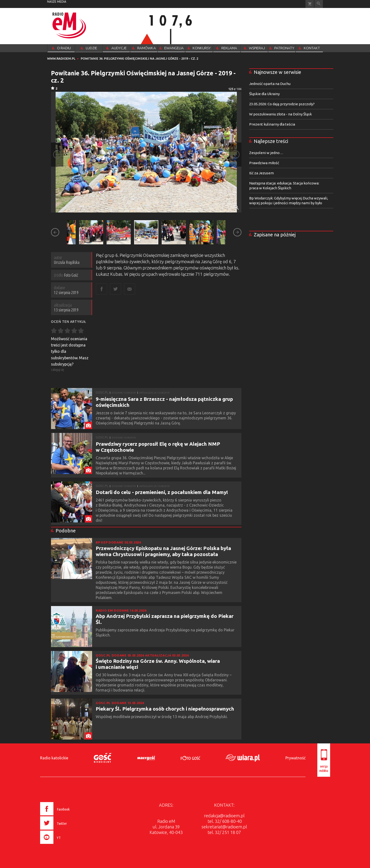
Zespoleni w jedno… (266, 153)
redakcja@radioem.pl (224, 816)
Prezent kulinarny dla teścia (272, 124)
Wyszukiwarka (319, 4)
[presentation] (65, 845)
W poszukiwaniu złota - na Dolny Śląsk (280, 114)
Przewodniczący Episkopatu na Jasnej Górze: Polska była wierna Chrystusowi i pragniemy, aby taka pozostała (163, 551)
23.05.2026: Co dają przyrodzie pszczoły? (282, 104)
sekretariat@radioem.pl (224, 827)
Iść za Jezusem (261, 173)
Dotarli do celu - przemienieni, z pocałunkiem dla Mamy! (162, 492)
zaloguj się (58, 370)
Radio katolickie (54, 758)
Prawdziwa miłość (264, 163)
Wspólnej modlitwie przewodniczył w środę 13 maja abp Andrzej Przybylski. (162, 717)
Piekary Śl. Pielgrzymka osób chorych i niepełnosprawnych (165, 709)
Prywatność (295, 758)
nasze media (57, 2)
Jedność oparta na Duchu (270, 84)
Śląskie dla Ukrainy (264, 94)
